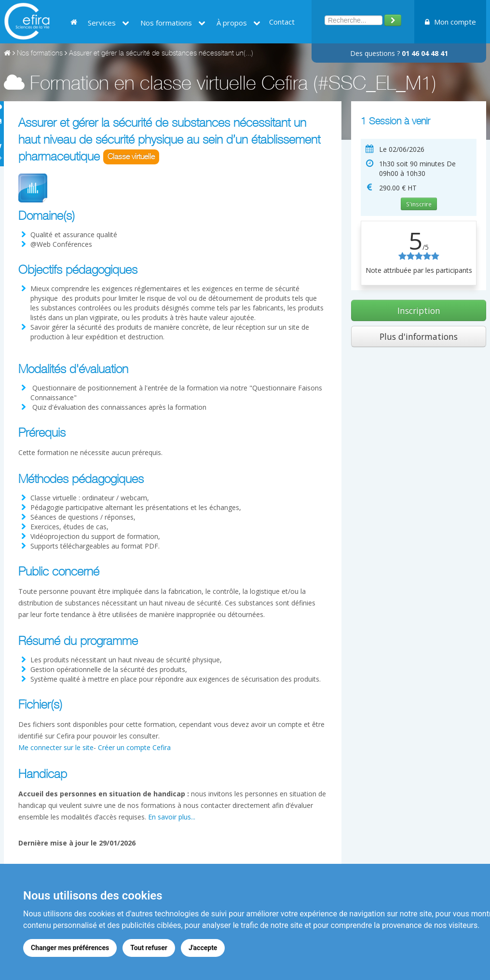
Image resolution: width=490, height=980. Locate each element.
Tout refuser (149, 948)
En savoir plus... (172, 817)
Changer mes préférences (70, 948)
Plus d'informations (419, 336)
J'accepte (203, 948)
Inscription (419, 310)
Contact (282, 22)
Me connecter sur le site (56, 747)
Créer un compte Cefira (134, 747)
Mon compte (450, 22)
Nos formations (173, 23)
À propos (238, 23)
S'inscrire (419, 204)
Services (109, 23)
